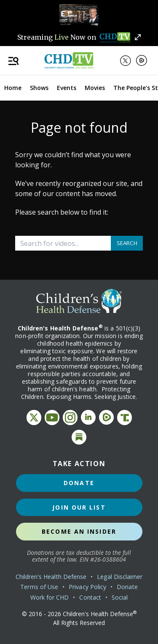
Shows (39, 88)
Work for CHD (50, 597)
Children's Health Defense (51, 577)
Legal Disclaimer (120, 577)
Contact (90, 597)
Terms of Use (39, 587)
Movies (95, 88)
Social (120, 597)
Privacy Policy (87, 587)
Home (13, 88)
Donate (79, 483)
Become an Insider (79, 531)
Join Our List (79, 507)
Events (67, 88)
